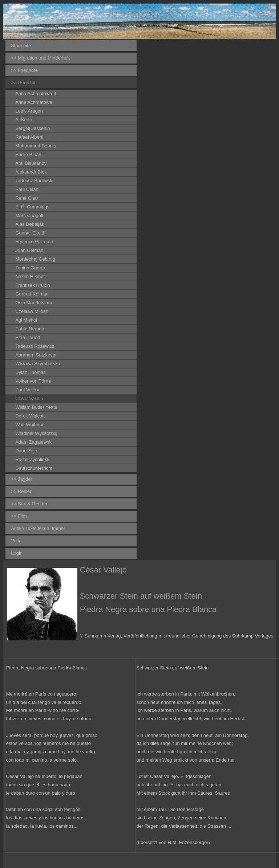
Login (17, 553)
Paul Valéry (27, 390)
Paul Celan (27, 189)
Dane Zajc (26, 451)
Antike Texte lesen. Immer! (39, 528)
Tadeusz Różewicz (35, 346)
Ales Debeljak (30, 224)
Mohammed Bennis (36, 146)
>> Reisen (22, 491)
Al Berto (24, 120)
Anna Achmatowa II (36, 93)
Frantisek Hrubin (33, 285)
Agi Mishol (26, 320)
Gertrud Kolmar (31, 294)
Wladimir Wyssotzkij (36, 433)
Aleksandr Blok (31, 172)
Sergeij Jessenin (33, 128)
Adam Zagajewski (34, 442)
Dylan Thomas (31, 372)
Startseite (21, 46)
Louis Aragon (29, 111)
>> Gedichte (24, 83)
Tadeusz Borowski (34, 181)
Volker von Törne (33, 381)
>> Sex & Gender (29, 504)
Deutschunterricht (34, 468)
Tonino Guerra (30, 268)
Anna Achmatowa (34, 102)
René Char (27, 198)
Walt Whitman (30, 425)
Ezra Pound (28, 337)
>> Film (19, 516)
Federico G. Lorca (34, 242)
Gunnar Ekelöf (30, 233)
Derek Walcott (30, 416)
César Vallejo (29, 398)
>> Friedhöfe (24, 70)
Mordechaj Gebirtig (35, 259)
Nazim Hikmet (30, 276)
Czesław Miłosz (32, 311)
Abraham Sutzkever (36, 355)
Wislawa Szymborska (38, 364)
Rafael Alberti (29, 137)
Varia (16, 541)
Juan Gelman (29, 250)
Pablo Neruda (30, 329)
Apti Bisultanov (31, 163)
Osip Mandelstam (34, 303)
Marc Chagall (29, 215)
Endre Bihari (28, 154)
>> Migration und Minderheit (40, 58)
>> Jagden (22, 479)
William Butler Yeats (36, 407)
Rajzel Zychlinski (33, 459)
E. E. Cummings (32, 207)
